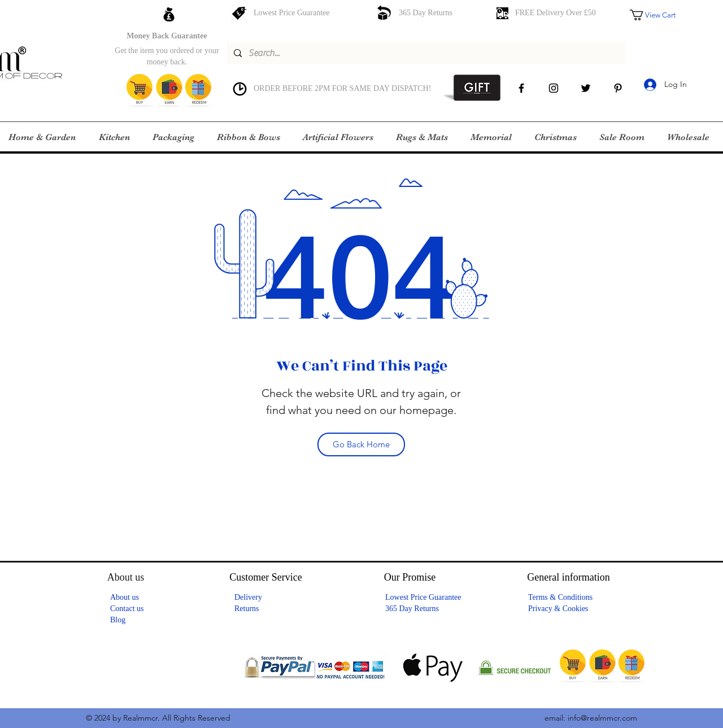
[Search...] (425, 53)
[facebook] (521, 88)
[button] (660, 15)
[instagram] (554, 88)
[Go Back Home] (361, 444)
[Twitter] (586, 88)
